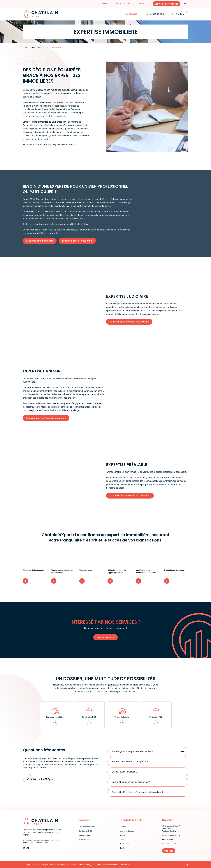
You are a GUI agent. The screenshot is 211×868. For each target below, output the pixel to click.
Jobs (122, 840)
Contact (180, 14)
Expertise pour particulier (40, 241)
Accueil (123, 827)
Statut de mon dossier (167, 4)
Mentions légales (73, 865)
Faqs (142, 4)
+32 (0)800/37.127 (169, 840)
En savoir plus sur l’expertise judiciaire (129, 322)
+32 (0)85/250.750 (169, 844)
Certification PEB (85, 831)
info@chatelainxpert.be (171, 835)
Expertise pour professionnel (77, 241)
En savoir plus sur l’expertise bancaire (46, 418)
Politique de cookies (122, 865)
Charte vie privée (106, 865)
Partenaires (123, 4)
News (104, 4)
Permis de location (86, 835)
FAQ (122, 848)
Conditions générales (89, 865)
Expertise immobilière (87, 827)
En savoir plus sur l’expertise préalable (130, 496)
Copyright (27, 865)
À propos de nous (156, 14)
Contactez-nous (105, 637)
